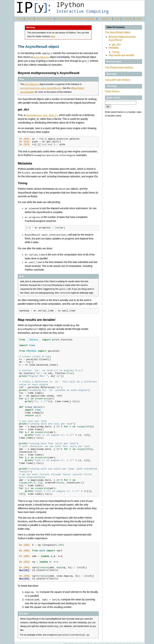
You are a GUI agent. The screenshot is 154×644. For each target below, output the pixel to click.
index (139, 19)
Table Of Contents (115, 27)
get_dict (116, 45)
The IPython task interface (119, 68)
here (53, 36)
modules (128, 19)
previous (106, 19)
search (30, 19)
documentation (45, 19)
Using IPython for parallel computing (75, 19)
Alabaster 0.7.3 (124, 641)
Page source (138, 641)
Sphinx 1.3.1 (111, 641)
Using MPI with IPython (118, 80)
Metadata (114, 48)
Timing (116, 52)
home (20, 19)
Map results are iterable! (121, 55)
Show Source (112, 91)
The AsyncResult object (118, 32)
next (117, 19)
